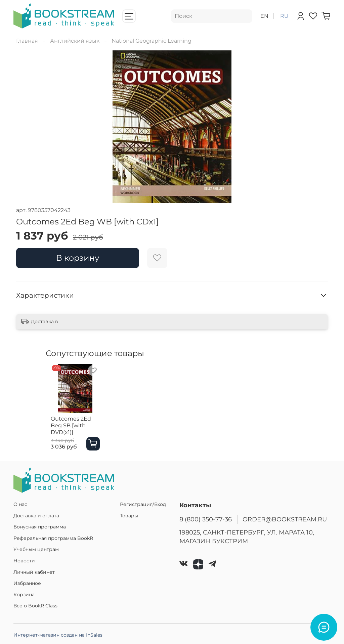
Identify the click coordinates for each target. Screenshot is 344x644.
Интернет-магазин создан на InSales (58, 635)
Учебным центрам (36, 549)
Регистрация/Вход (143, 504)
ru (284, 16)
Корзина (24, 595)
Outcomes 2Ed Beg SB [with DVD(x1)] (72, 428)
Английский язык (75, 41)
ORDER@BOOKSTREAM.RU (285, 519)
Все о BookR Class (35, 606)
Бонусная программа (40, 527)
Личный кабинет (34, 572)
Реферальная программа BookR (53, 538)
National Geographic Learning (152, 41)
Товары (129, 516)
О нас (20, 504)
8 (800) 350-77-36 (206, 519)
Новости (24, 561)
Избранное (27, 583)
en (264, 16)
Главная (27, 41)
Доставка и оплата (36, 516)
